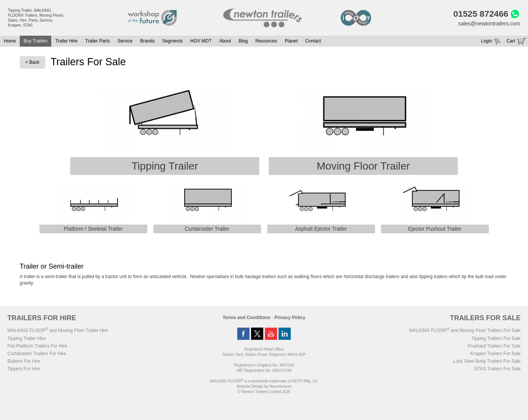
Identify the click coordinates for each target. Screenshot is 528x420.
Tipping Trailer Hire (26, 339)
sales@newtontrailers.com (489, 24)
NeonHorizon (280, 387)
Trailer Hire (66, 41)
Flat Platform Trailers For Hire (37, 346)
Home (10, 41)
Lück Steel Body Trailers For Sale (487, 362)
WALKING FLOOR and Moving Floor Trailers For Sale (465, 331)
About (225, 41)
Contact (313, 41)
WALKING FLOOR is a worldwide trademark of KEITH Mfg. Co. (264, 381)
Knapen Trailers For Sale (496, 354)
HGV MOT (201, 41)
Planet (291, 41)
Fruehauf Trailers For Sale (494, 346)
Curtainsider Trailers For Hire (36, 354)
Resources (266, 41)
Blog (243, 41)
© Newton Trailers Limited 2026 (264, 392)
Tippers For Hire (24, 369)
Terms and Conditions (247, 318)
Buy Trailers (35, 41)
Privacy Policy (290, 318)
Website (250, 387)
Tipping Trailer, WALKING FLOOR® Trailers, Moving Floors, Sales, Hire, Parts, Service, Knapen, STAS (36, 18)
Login (486, 41)
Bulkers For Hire (24, 362)
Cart (511, 41)
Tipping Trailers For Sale (496, 339)
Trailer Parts (97, 41)
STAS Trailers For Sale (498, 369)
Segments (172, 41)
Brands (147, 41)
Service (125, 41)
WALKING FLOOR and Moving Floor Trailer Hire (58, 331)
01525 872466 (480, 14)
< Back (32, 63)
